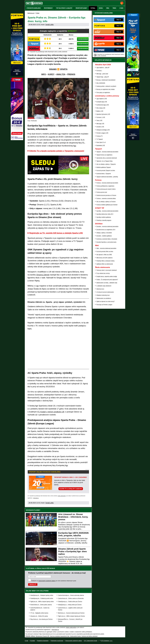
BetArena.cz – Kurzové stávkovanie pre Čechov (71, 613)
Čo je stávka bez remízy (103, 273)
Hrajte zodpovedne (62, 496)
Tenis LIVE (99, 120)
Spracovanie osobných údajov (74, 641)
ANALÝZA (61, 74)
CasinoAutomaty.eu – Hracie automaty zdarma (71, 595)
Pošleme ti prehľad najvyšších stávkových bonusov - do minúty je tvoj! (57, 573)
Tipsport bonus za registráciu (104, 155)
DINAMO (53, 69)
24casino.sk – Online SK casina (39, 616)
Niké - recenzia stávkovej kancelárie (106, 248)
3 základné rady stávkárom (104, 286)
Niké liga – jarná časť (102, 74)
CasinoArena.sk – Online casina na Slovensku (71, 598)
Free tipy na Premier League (104, 305)
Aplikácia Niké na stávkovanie (105, 264)
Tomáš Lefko (49, 25)
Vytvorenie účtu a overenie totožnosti (107, 158)
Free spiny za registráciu (103, 92)
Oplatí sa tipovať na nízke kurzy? (105, 301)
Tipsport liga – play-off (102, 77)
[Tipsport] (133, 75)
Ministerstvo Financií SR (42, 636)
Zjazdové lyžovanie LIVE (103, 114)
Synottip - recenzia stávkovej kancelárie (107, 211)
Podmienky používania (57, 641)
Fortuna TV (99, 136)
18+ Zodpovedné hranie (91, 641)
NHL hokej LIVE (101, 108)
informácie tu (36, 498)
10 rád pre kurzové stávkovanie (105, 292)
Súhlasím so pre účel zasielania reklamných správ (54, 581)
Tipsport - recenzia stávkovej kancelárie (107, 152)
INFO (44, 74)
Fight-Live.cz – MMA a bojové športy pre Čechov (71, 616)
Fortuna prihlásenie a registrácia (105, 186)
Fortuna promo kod (102, 192)
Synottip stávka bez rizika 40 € (105, 214)
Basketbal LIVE (101, 145)
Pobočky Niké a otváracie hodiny (105, 261)
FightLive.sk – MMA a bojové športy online (42, 602)
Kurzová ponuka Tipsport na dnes (106, 170)
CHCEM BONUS (83, 39)
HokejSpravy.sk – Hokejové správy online (42, 595)
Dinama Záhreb (43, 275)
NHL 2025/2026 (101, 83)
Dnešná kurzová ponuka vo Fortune (106, 195)
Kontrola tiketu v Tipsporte (104, 174)
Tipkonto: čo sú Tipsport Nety (104, 161)
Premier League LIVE (102, 133)
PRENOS (71, 74)
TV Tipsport (100, 139)
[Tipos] (17, 140)
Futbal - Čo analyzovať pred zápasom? (107, 280)
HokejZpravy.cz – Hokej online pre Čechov (70, 605)
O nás (26, 641)
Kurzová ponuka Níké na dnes (105, 251)
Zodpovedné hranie (75, 636)
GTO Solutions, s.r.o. (107, 641)
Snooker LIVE (100, 127)
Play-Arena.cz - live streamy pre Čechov (41, 619)
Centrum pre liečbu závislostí (89, 636)
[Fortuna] (133, 140)
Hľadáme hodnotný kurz (103, 295)
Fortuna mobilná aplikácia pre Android (107, 205)
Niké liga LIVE (100, 124)
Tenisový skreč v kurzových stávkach (107, 270)
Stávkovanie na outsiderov (104, 298)
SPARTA (64, 69)
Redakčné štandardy (43, 641)
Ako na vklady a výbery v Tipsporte (106, 164)
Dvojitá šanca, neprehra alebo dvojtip (107, 276)
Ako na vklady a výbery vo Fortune (106, 202)
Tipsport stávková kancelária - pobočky (107, 177)
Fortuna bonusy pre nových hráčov (106, 189)
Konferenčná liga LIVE (103, 105)
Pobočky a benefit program (104, 220)
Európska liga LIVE (102, 102)
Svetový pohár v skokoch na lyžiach (106, 86)
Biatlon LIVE (100, 111)
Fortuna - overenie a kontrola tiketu (106, 198)
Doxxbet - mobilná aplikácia (104, 236)
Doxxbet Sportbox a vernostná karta (106, 242)
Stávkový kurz (100, 289)
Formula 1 (99, 71)
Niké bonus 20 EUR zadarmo (104, 258)
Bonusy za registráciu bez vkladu (105, 89)
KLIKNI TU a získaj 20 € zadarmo (71, 489)
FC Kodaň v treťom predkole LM (51, 412)
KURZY (51, 74)
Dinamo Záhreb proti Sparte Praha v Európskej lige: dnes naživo (73, 551)
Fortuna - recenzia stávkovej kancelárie (107, 183)
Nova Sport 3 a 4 (101, 142)
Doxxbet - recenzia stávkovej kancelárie (107, 226)
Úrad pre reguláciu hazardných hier (60, 636)
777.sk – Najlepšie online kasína (39, 613)
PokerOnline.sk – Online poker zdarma (41, 605)
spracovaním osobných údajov (47, 581)
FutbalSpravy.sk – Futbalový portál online (42, 598)
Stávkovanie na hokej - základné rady (107, 283)
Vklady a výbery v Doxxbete (104, 233)
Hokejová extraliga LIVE (103, 130)
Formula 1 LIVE (101, 117)
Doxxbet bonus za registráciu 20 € (106, 230)
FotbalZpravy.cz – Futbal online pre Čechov (70, 602)
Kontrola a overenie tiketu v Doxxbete (107, 239)
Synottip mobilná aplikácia (104, 217)
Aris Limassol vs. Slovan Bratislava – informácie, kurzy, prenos (73, 517)
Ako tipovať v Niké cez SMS (104, 255)
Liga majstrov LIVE (102, 99)
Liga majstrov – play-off (103, 67)
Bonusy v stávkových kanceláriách (106, 80)
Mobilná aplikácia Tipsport (104, 167)
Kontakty (33, 641)
